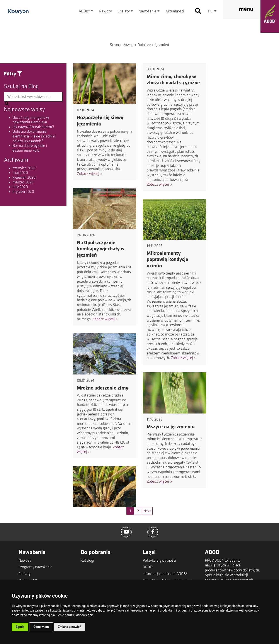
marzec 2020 (23, 182)
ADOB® (84, 11)
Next (147, 511)
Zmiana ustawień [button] (69, 627)
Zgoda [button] (20, 627)
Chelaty (124, 11)
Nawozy (105, 11)
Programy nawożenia (35, 567)
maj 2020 (20, 173)
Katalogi (87, 561)
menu (246, 9)
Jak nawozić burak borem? (33, 127)
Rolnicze (144, 45)
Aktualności (175, 11)
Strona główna (122, 45)
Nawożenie (147, 11)
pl (211, 11)
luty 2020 (20, 187)
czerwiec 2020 (24, 168)
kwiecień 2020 (24, 178)
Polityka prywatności (159, 561)
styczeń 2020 (23, 192)
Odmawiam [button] (41, 627)
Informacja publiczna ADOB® (165, 574)
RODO (148, 567)
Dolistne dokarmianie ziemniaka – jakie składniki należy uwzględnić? (34, 136)
